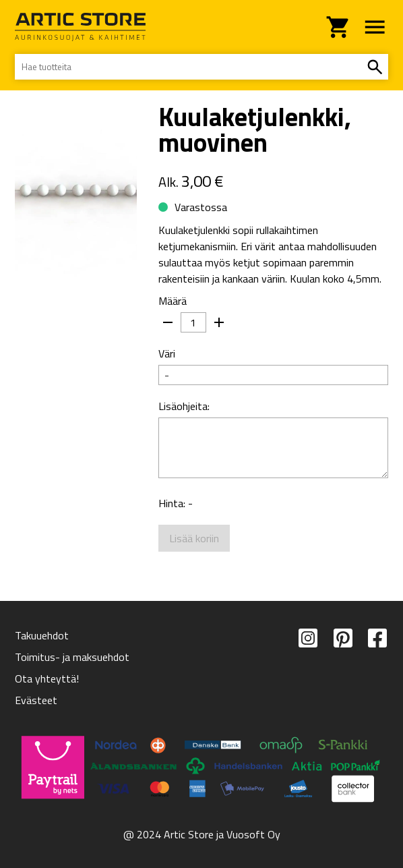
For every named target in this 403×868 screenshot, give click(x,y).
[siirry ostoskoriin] (338, 27)
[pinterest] (343, 668)
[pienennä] (168, 322)
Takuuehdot (42, 635)
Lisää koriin (194, 549)
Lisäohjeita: (184, 406)
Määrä (173, 301)
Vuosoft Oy (253, 834)
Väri (167, 353)
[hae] (375, 67)
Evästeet (36, 700)
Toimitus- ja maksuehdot (72, 657)
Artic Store (189, 834)
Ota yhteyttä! (47, 678)
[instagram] (308, 668)
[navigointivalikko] (375, 27)
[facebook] (377, 668)
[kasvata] (219, 322)
